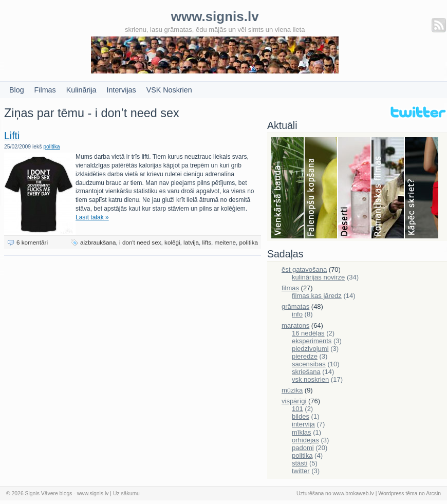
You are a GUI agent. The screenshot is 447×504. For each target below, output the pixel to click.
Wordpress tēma (398, 493)
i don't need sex (140, 242)
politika (51, 147)
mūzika (292, 390)
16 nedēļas (308, 333)
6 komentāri (32, 242)
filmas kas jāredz (317, 296)
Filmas (45, 90)
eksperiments (312, 341)
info (297, 314)
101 (297, 409)
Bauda (288, 189)
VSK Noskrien (169, 90)
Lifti (12, 136)
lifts (207, 242)
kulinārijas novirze (318, 277)
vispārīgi (294, 401)
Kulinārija (81, 90)
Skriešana (422, 189)
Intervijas (122, 90)
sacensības (309, 364)
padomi (303, 448)
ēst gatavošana (304, 269)
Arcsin (433, 493)
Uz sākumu (126, 493)
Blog (17, 90)
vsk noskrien (310, 379)
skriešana (306, 372)
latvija (191, 242)
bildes (301, 416)
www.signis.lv (93, 493)
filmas (290, 288)
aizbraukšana (98, 242)
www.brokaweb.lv (353, 493)
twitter (301, 471)
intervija (303, 424)
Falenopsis (321, 189)
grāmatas (295, 306)
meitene (226, 242)
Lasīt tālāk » (92, 217)
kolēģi (172, 242)
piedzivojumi (310, 349)
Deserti (355, 189)
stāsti (300, 463)
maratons (295, 325)
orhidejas (305, 440)
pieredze (305, 356)
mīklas (302, 432)
